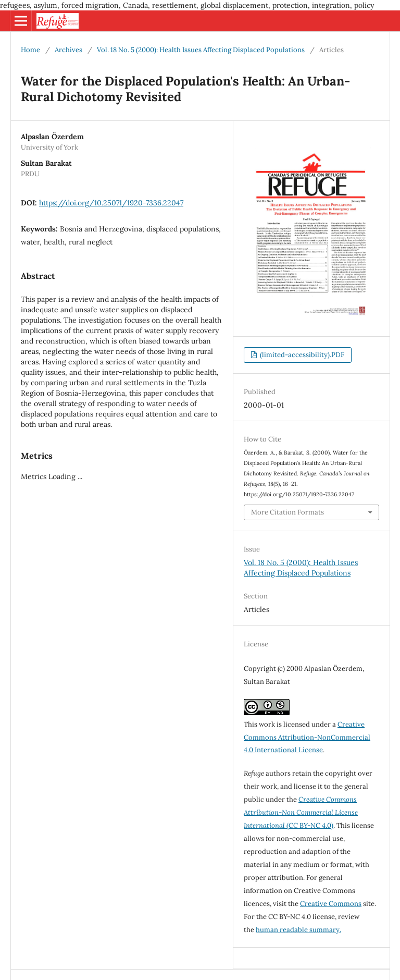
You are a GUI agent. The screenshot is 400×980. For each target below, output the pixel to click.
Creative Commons (331, 904)
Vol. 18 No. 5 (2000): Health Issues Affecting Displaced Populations (201, 50)
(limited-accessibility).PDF (301, 355)
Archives (68, 50)
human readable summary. (298, 930)
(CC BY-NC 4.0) (301, 812)
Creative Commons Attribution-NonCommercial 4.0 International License (307, 737)
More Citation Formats (287, 512)
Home (30, 50)
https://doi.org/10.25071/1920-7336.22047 (111, 203)
